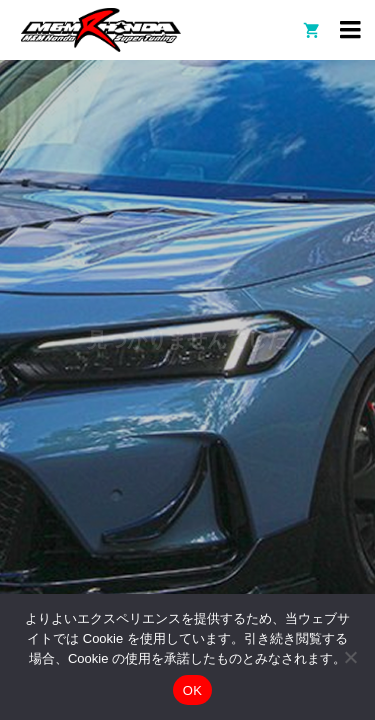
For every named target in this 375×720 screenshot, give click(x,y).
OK (192, 690)
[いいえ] (350, 657)
